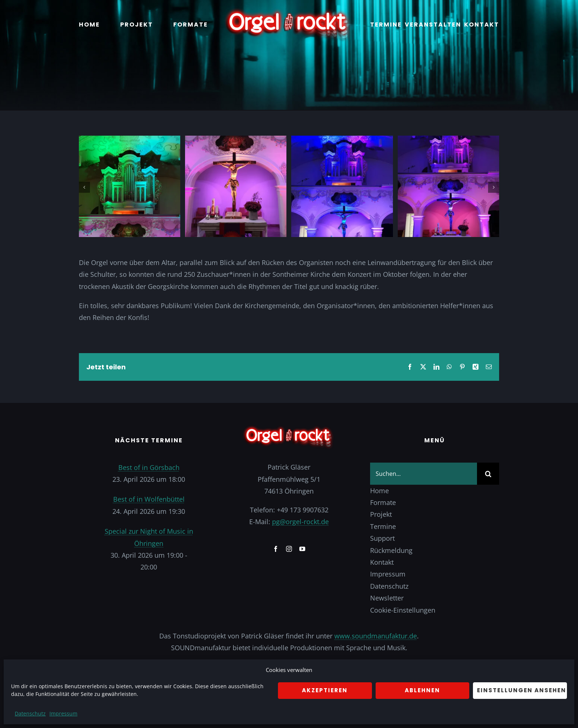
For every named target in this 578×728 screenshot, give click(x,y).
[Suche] (488, 474)
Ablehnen (422, 690)
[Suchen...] (424, 474)
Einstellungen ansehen (522, 690)
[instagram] (289, 549)
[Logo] (289, 11)
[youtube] (302, 549)
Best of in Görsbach (149, 467)
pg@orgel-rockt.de (300, 522)
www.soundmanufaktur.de (376, 636)
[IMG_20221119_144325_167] (342, 140)
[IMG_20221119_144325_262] (448, 140)
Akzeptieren (325, 690)
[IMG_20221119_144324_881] (236, 140)
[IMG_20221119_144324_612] (130, 140)
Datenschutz (30, 713)
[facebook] (276, 549)
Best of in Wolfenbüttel (149, 499)
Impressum (63, 713)
